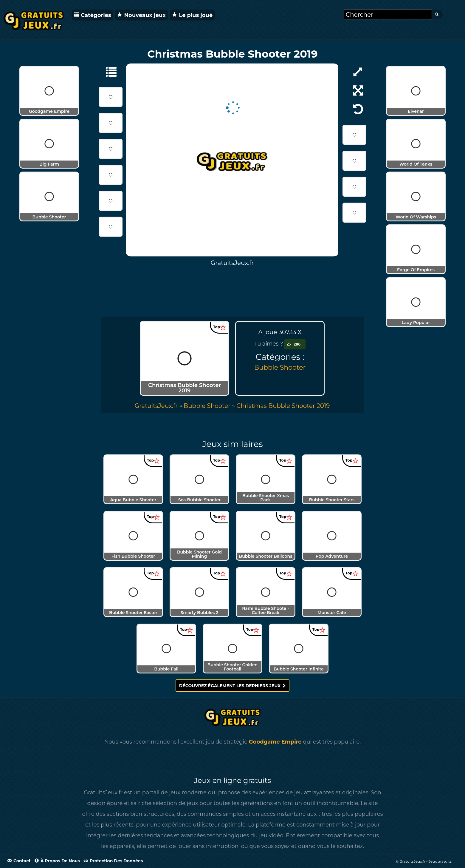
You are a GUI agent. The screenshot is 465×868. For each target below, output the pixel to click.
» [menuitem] (159, 406)
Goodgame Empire (275, 742)
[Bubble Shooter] (108, 71)
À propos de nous (57, 861)
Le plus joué (192, 15)
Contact (19, 861)
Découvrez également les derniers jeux (233, 686)
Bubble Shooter (280, 367)
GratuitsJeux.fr (156, 406)
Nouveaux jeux (141, 15)
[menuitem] (283, 406)
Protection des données (113, 861)
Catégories (92, 15)
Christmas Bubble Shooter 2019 (283, 406)
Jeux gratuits (440, 861)
